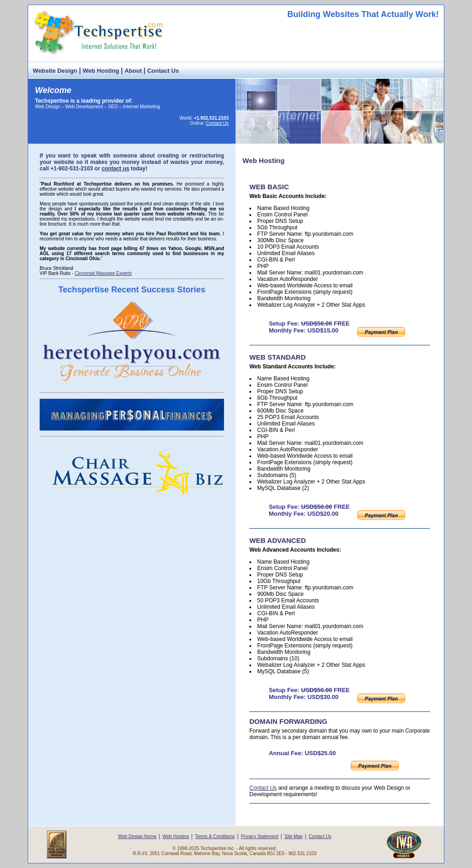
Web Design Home (137, 836)
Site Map (293, 836)
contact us (115, 169)
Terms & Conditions (215, 836)
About (133, 71)
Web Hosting (101, 71)
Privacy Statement (260, 836)
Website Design (55, 71)
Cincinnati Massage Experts (103, 273)
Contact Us (163, 71)
